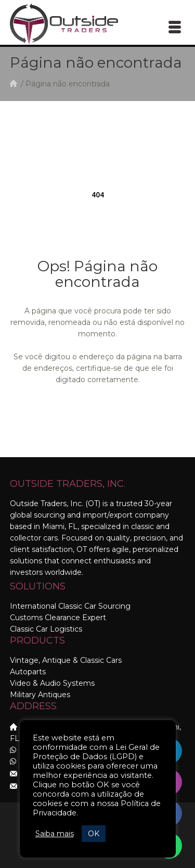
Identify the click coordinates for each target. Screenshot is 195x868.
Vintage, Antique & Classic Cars (66, 660)
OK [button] (94, 834)
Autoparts (28, 672)
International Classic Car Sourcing (70, 606)
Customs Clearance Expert (58, 618)
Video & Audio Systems (52, 683)
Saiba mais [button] (55, 834)
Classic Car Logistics (46, 629)
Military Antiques (40, 695)
